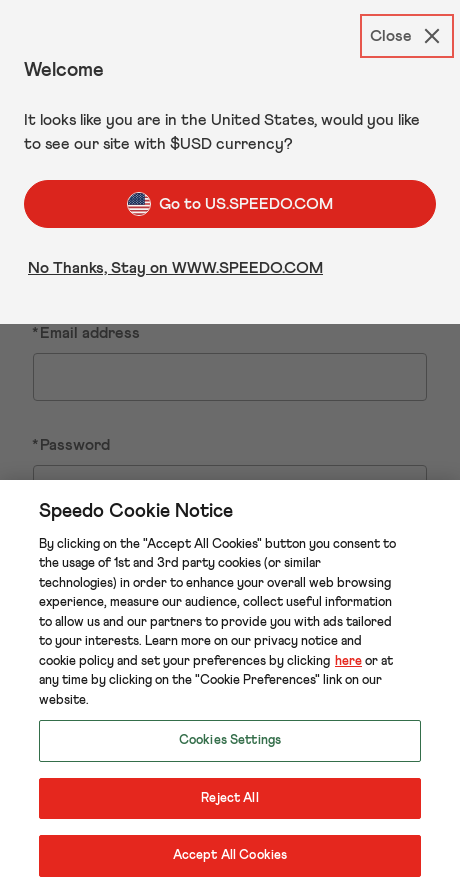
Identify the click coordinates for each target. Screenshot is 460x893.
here (348, 661)
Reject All (229, 798)
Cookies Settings (230, 740)
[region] (230, 686)
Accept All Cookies (230, 855)
